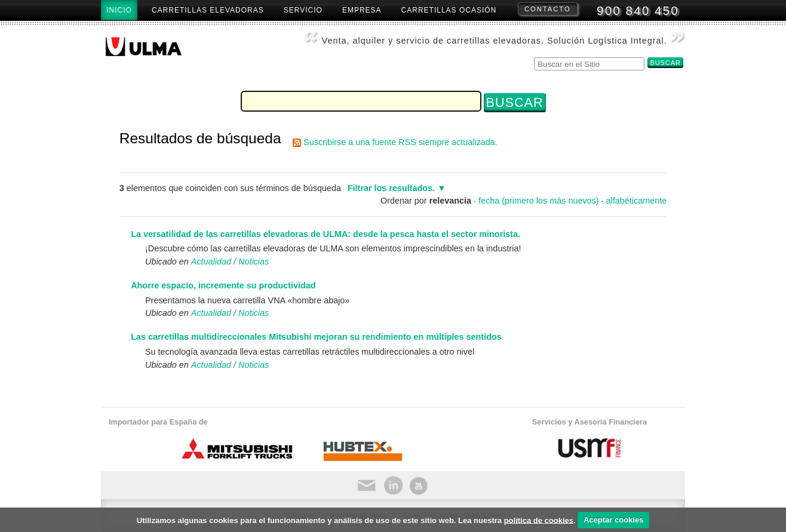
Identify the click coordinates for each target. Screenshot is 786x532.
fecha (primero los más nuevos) (539, 201)
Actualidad (211, 262)
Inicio (119, 10)
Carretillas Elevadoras (208, 10)
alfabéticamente (637, 201)
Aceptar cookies (613, 520)
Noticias (254, 262)
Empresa (362, 10)
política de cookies (539, 520)
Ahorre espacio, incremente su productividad (223, 285)
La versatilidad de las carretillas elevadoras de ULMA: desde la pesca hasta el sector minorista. (326, 234)
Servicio (303, 10)
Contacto (548, 9)
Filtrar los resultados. (391, 188)
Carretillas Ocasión (449, 10)
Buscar (534, 56)
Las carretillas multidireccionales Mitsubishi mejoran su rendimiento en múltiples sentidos (316, 337)
